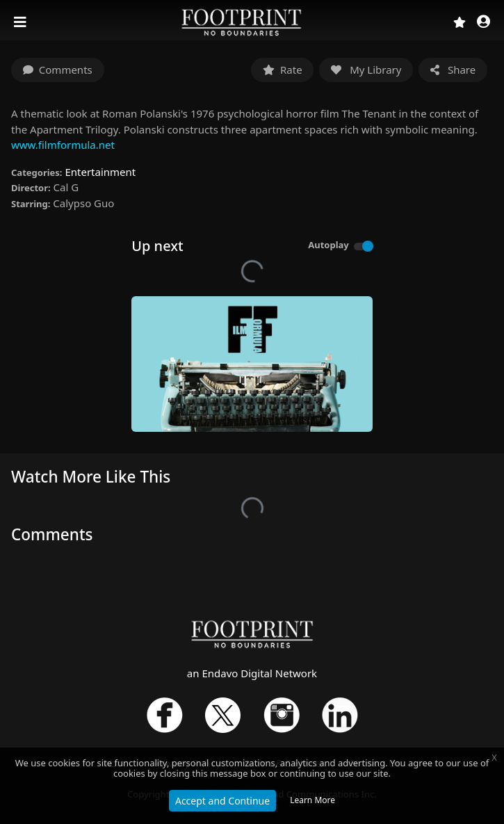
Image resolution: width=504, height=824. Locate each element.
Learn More (312, 800)
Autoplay (328, 245)
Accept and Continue (222, 801)
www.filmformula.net (63, 145)
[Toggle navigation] (22, 22)
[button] (483, 23)
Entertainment (100, 172)
